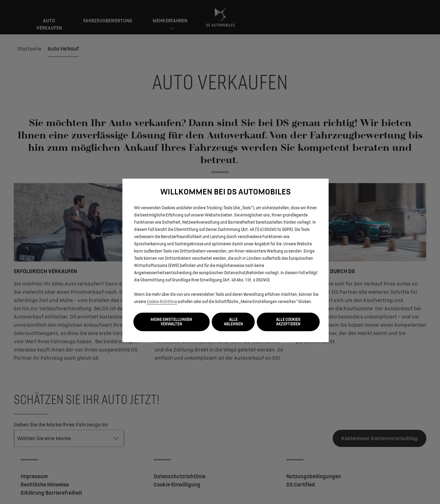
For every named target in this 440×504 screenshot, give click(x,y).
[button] (172, 322)
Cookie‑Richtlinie (162, 302)
